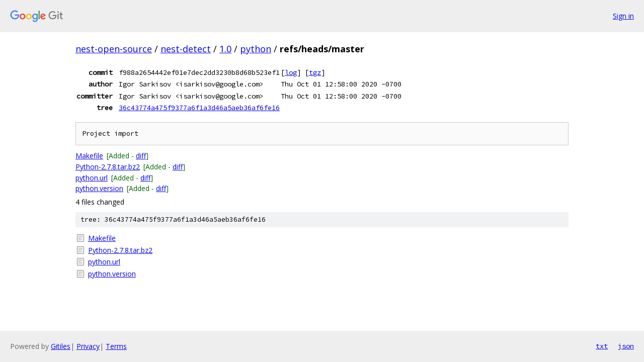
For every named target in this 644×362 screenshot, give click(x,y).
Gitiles (61, 346)
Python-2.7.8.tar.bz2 (108, 167)
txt (602, 346)
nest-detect (186, 49)
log (291, 72)
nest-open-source (114, 49)
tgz (315, 72)
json (626, 346)
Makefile (89, 156)
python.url (92, 178)
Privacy (88, 346)
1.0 (225, 49)
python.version (99, 188)
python (256, 49)
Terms (116, 346)
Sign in (623, 16)
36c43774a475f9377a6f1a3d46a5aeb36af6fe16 (199, 108)
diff (141, 156)
